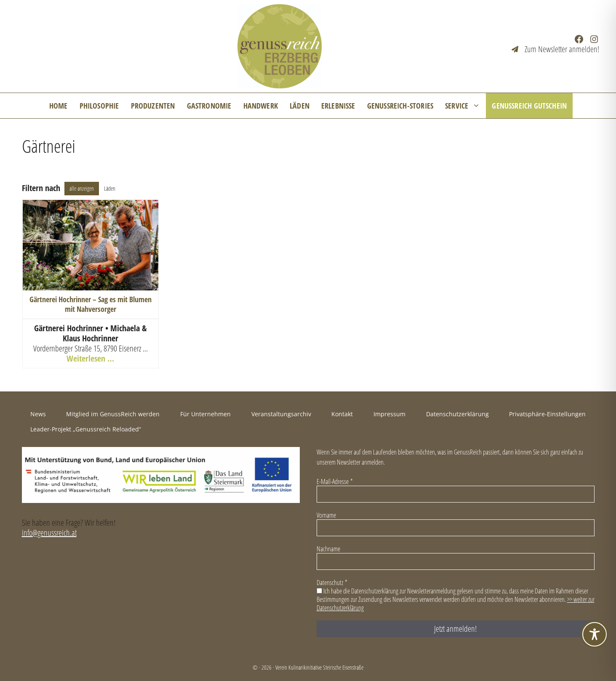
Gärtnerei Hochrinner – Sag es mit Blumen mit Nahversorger (91, 304)
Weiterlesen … (90, 358)
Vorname (326, 515)
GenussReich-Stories (400, 106)
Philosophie (99, 106)
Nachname (328, 549)
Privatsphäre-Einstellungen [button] (547, 414)
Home (59, 106)
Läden (300, 106)
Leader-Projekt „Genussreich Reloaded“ (86, 429)
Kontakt (342, 414)
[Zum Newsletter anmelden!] (555, 49)
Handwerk (261, 106)
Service (465, 106)
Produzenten (153, 106)
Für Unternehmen (205, 414)
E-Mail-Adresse (335, 481)
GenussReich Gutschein (529, 106)
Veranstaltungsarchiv (281, 414)
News (38, 414)
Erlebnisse (338, 106)
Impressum (389, 414)
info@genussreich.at (49, 533)
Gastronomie (209, 106)
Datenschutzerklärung (457, 414)
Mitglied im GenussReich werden (113, 414)
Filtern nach (41, 188)
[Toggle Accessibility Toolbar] (595, 634)
